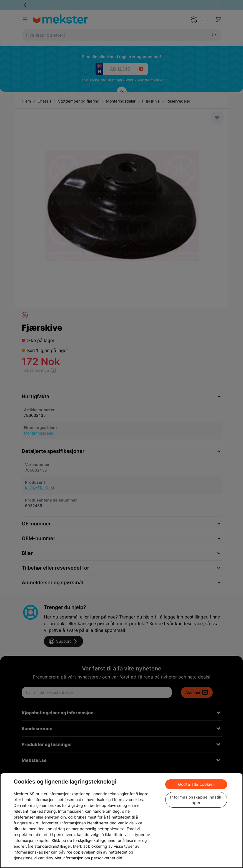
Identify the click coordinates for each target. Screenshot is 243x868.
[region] (121, 820)
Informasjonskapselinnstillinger (196, 800)
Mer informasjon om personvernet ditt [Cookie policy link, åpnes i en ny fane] (88, 858)
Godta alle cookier (196, 784)
